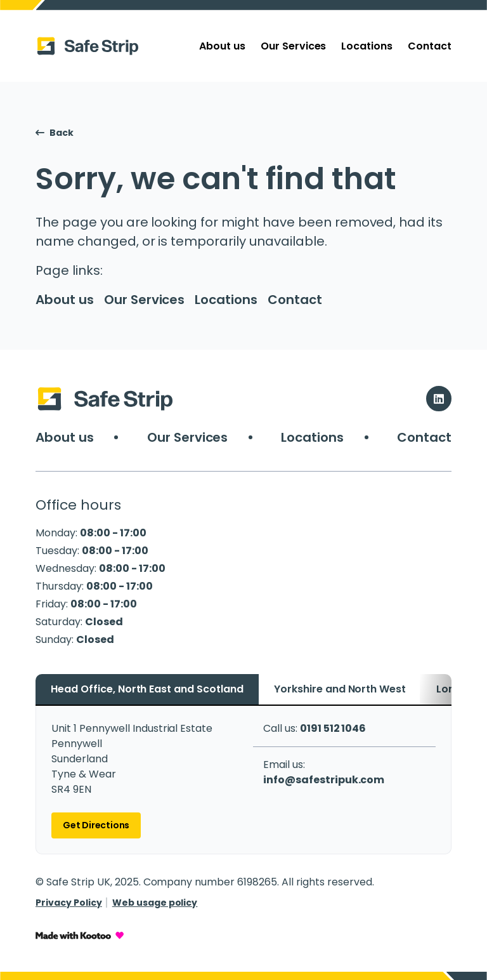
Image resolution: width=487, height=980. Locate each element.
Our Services (294, 46)
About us (222, 46)
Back (55, 133)
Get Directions (96, 825)
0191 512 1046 (333, 728)
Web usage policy (155, 903)
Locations (367, 46)
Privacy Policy (69, 903)
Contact (430, 46)
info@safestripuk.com (324, 780)
